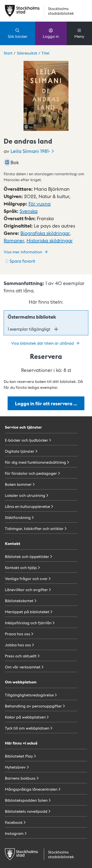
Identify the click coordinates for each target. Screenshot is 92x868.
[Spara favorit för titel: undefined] (20, 261)
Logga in (51, 33)
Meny (79, 33)
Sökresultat (27, 53)
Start (8, 53)
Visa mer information (26, 252)
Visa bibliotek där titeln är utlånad (46, 343)
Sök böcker (18, 33)
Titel (45, 53)
